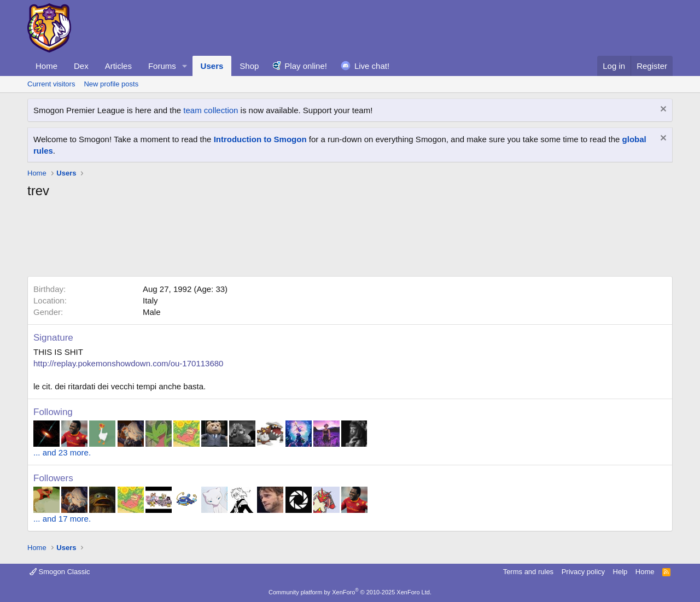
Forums (162, 66)
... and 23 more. (62, 452)
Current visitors (51, 84)
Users (212, 66)
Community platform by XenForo (350, 592)
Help (620, 572)
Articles (118, 66)
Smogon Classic (60, 572)
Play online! (306, 66)
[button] (185, 66)
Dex (81, 66)
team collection (211, 110)
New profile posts (111, 84)
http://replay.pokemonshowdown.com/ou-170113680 (128, 363)
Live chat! (372, 66)
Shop (249, 66)
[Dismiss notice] (662, 110)
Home (46, 66)
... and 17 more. (62, 519)
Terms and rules (528, 572)
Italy (150, 300)
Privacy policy (583, 572)
